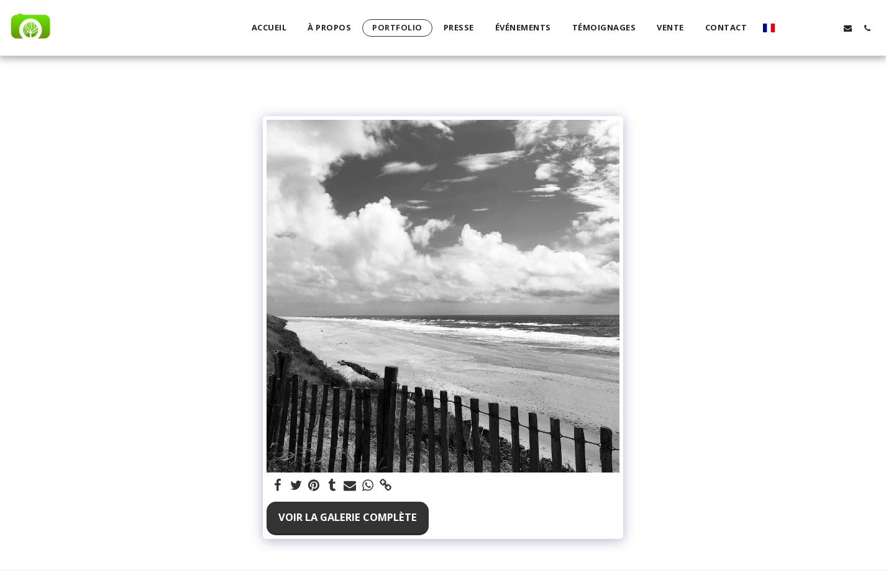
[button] (790, 28)
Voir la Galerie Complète (348, 517)
